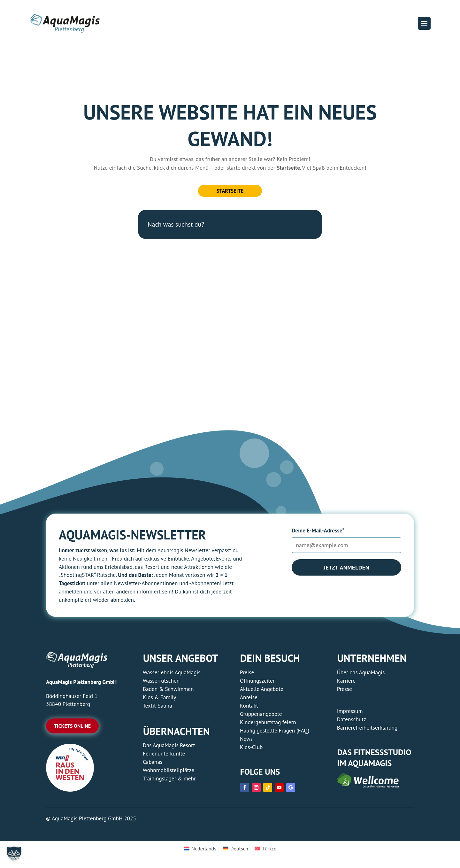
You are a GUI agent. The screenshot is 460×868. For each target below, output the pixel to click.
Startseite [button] (230, 192)
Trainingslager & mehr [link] (169, 781)
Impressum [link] (350, 713)
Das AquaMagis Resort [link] (169, 748)
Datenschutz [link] (352, 722)
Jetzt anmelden (346, 570)
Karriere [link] (346, 683)
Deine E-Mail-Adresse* (318, 533)
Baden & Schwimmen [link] (168, 691)
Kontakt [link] (249, 708)
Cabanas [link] (153, 765)
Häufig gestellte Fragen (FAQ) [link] (275, 733)
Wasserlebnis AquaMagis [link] (172, 675)
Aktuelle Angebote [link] (262, 691)
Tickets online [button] (72, 729)
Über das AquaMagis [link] (361, 675)
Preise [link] (247, 675)
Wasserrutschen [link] (161, 683)
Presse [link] (345, 691)
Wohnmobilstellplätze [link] (169, 773)
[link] (70, 792)
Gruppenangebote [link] (261, 716)
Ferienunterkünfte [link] (164, 756)
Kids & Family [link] (159, 700)
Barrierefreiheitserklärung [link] (367, 730)
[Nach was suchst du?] (230, 227)
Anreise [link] (249, 700)
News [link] (246, 741)
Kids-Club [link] (251, 750)
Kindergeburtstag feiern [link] (268, 725)
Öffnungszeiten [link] (258, 683)
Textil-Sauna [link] (157, 708)
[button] (424, 23)
